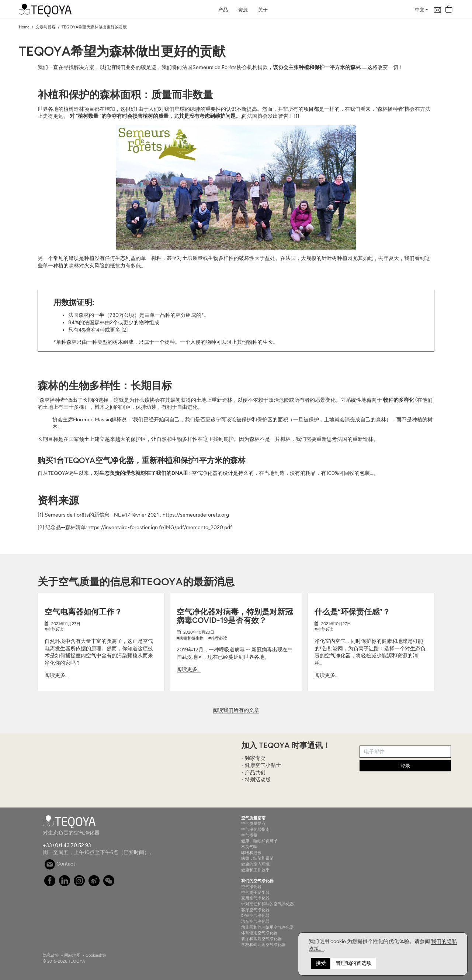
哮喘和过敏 (251, 853)
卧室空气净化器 (255, 915)
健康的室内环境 (255, 864)
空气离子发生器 (255, 892)
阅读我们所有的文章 (236, 710)
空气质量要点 (253, 823)
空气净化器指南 (255, 829)
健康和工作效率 (255, 870)
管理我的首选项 (354, 963)
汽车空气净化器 (255, 921)
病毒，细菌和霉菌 (257, 858)
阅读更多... (57, 675)
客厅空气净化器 (255, 910)
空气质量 (249, 835)
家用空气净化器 (255, 898)
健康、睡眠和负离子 (259, 841)
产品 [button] (223, 10)
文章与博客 (46, 27)
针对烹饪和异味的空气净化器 (268, 904)
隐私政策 (51, 955)
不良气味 (249, 847)
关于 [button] (263, 10)
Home (24, 27)
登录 (405, 766)
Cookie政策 (96, 955)
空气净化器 (251, 887)
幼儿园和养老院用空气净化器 (268, 927)
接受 (321, 963)
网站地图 (72, 955)
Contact (60, 864)
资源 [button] (243, 10)
